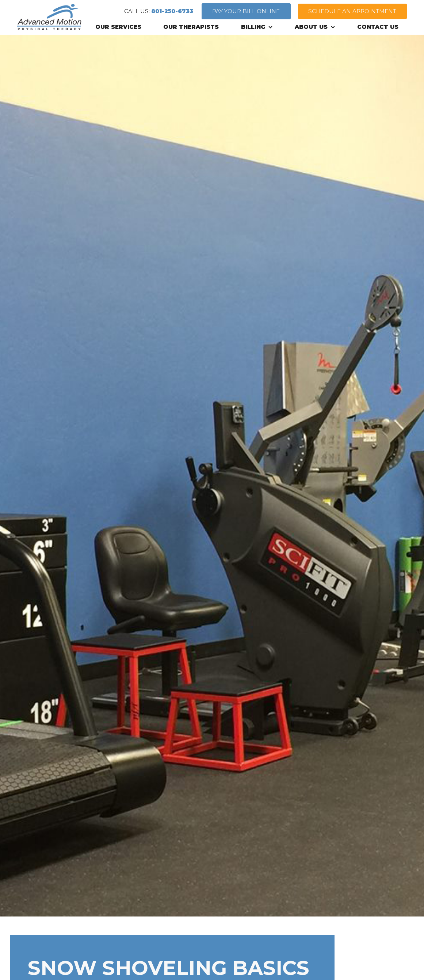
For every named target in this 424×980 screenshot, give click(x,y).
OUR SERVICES (118, 27)
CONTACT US (378, 27)
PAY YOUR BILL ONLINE (246, 11)
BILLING (257, 27)
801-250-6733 (172, 11)
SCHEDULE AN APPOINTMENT (352, 11)
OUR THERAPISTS (191, 27)
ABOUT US (315, 27)
